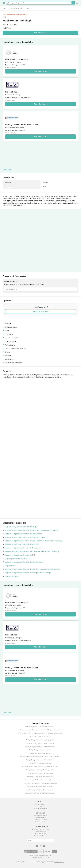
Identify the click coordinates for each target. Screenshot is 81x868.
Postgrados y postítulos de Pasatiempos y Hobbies (40, 780)
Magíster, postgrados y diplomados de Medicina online (24, 562)
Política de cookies (41, 822)
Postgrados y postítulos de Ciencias (40, 737)
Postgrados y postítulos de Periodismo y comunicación (40, 783)
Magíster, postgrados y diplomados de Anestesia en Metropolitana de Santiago (32, 551)
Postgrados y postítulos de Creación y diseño (40, 743)
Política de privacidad (41, 820)
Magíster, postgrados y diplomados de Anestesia (22, 544)
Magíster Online (10, 566)
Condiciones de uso (41, 818)
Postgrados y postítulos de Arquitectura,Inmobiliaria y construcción (40, 730)
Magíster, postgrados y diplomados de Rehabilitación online (26, 537)
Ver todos (8, 170)
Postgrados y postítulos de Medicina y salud (40, 777)
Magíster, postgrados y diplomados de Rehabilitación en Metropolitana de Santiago (34, 541)
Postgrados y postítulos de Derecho (40, 753)
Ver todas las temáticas (40, 808)
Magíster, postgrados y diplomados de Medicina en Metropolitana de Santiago (32, 569)
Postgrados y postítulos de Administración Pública (40, 727)
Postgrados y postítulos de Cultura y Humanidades (40, 747)
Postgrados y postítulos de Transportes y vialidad (40, 793)
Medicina (29, 8)
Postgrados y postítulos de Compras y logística (40, 740)
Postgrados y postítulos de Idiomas (40, 763)
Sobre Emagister (40, 804)
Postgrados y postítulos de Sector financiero (40, 787)
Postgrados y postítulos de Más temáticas (40, 773)
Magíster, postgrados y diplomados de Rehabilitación (23, 534)
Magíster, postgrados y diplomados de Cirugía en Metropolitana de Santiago (31, 530)
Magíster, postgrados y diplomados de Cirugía (21, 527)
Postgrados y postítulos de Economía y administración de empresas (40, 757)
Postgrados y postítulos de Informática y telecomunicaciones (40, 767)
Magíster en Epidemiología (17, 59)
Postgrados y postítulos (17, 8)
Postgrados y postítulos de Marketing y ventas (40, 770)
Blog (41, 806)
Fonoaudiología (12, 92)
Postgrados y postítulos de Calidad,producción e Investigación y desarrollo (40, 733)
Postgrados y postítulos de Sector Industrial (40, 790)
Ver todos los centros (40, 835)
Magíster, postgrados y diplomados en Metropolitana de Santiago (28, 573)
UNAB (4, 17)
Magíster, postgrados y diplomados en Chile (20, 555)
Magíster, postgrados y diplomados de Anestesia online (24, 548)
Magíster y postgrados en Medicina (17, 558)
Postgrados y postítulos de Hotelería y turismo (40, 760)
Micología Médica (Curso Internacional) (22, 124)
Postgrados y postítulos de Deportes (40, 750)
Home (4, 8)
